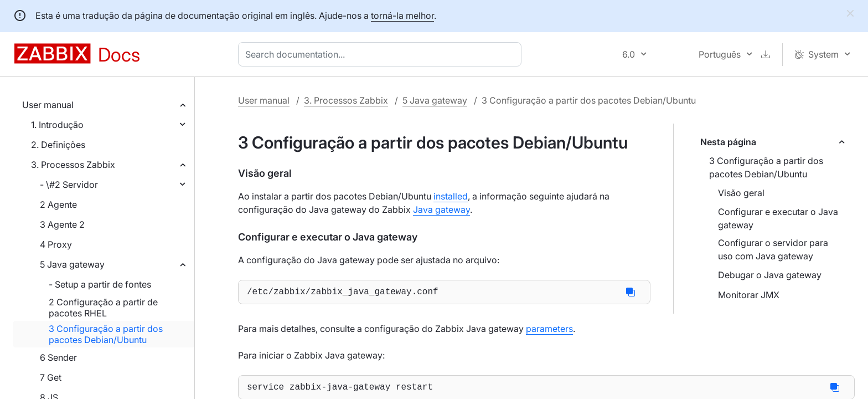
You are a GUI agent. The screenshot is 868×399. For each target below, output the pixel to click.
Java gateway (441, 209)
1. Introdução (57, 125)
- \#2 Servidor (69, 185)
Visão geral (741, 193)
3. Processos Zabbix (73, 165)
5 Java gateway (72, 264)
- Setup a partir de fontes (100, 284)
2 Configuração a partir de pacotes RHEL (103, 308)
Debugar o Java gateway (770, 275)
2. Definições (58, 145)
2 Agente (58, 204)
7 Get (51, 377)
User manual (48, 105)
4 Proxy (56, 244)
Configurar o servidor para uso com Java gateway (773, 249)
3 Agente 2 (62, 224)
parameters (549, 331)
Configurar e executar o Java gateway (778, 218)
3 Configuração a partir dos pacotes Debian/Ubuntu (106, 334)
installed (451, 196)
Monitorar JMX (749, 295)
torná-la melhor (402, 16)
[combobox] (382, 54)
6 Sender (58, 357)
